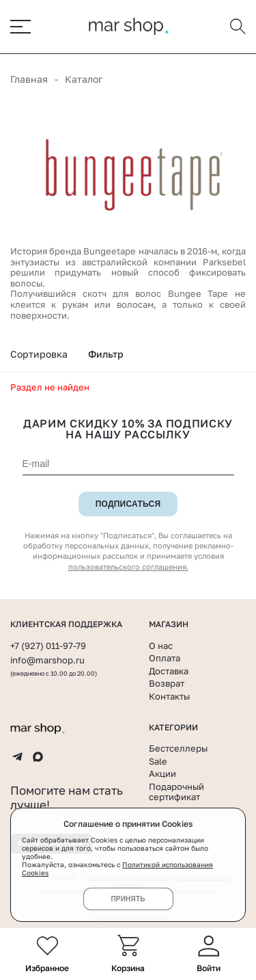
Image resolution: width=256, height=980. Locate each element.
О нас (161, 646)
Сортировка (39, 354)
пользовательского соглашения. (128, 567)
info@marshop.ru (47, 660)
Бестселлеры (178, 748)
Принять (128, 899)
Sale (158, 761)
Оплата (165, 658)
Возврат (167, 683)
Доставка (169, 671)
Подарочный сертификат (176, 792)
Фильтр (106, 354)
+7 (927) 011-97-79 (48, 646)
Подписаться (128, 504)
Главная (29, 79)
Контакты (169, 696)
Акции (162, 773)
